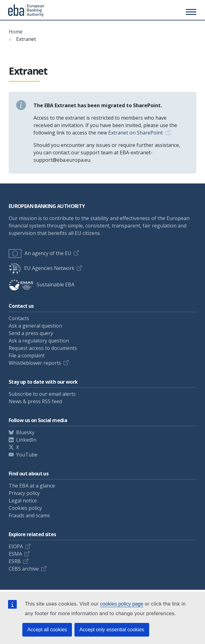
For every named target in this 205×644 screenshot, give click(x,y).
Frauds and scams (29, 515)
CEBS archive (24, 569)
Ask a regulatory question (39, 341)
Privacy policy (24, 493)
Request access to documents (43, 348)
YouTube (27, 455)
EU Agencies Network (42, 268)
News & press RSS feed (35, 401)
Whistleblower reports (35, 363)
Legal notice (23, 501)
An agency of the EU (40, 253)
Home (16, 32)
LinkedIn (26, 440)
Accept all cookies (47, 630)
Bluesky (25, 432)
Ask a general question (35, 326)
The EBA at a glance (32, 486)
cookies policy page (122, 604)
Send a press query (31, 333)
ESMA (15, 554)
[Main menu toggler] (190, 12)
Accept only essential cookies (112, 630)
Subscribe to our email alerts (42, 394)
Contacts (19, 318)
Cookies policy (25, 508)
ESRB (15, 561)
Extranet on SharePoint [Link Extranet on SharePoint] (136, 133)
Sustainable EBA (42, 285)
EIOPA (16, 546)
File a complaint (27, 355)
